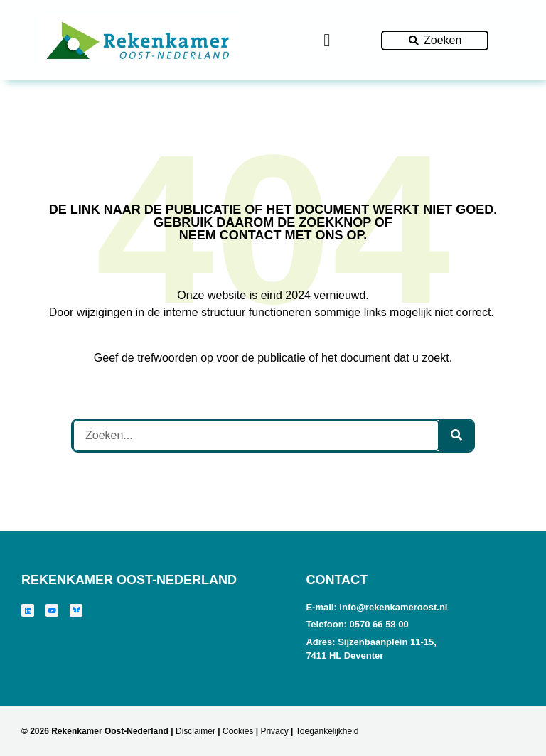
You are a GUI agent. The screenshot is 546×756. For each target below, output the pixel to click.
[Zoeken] (456, 436)
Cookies (238, 731)
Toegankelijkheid (327, 731)
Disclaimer (196, 731)
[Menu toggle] (327, 40)
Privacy (274, 731)
